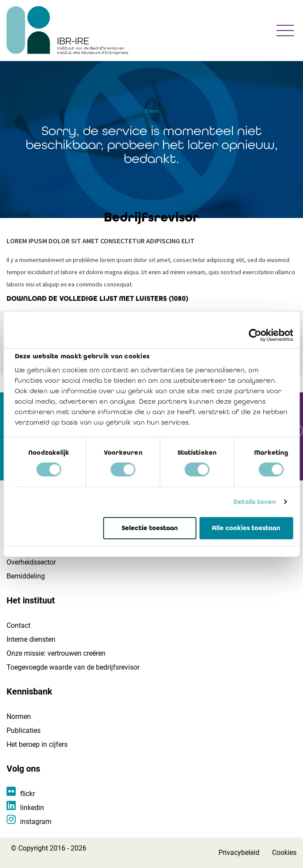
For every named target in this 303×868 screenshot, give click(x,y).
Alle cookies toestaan (246, 528)
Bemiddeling (26, 576)
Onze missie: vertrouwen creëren (56, 653)
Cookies (284, 853)
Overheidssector (31, 562)
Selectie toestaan (150, 528)
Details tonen (255, 502)
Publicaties (24, 730)
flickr (27, 794)
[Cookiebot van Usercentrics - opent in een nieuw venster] (255, 335)
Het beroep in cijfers (37, 744)
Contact (19, 625)
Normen (19, 717)
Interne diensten (31, 639)
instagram (36, 822)
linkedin (32, 808)
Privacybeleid (239, 853)
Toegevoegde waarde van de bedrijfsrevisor (73, 667)
